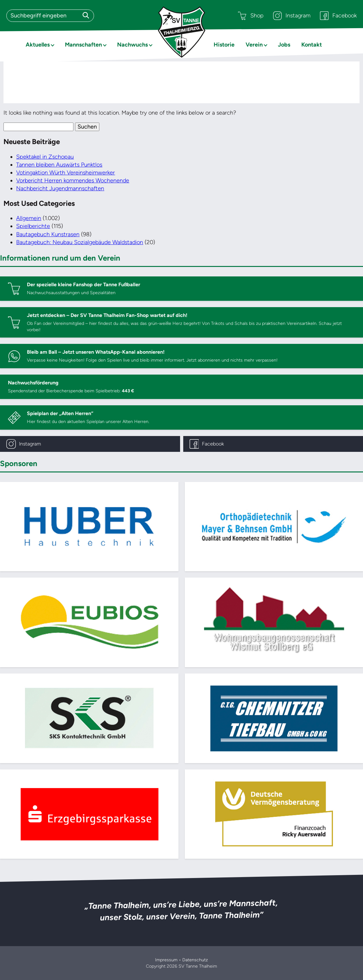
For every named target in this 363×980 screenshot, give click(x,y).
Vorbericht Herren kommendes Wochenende (73, 180)
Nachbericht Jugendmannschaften (60, 188)
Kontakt (312, 45)
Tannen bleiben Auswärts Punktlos (59, 165)
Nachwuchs (132, 45)
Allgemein (29, 218)
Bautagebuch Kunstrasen (48, 234)
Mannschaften (83, 45)
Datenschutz (195, 960)
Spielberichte (33, 226)
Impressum (166, 960)
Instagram (292, 16)
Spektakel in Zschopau (45, 157)
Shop (251, 16)
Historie (224, 45)
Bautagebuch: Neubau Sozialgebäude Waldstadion (80, 242)
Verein (254, 45)
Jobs (284, 45)
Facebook (338, 16)
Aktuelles (38, 45)
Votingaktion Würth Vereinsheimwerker (66, 173)
